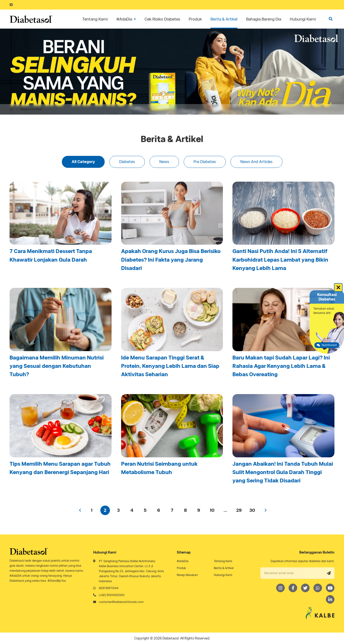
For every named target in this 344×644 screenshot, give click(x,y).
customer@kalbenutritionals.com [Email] (121, 602)
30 (252, 510)
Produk (181, 568)
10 (212, 510)
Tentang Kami (223, 561)
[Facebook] (293, 588)
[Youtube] (330, 588)
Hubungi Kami (223, 575)
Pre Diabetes (205, 162)
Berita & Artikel (224, 568)
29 (239, 510)
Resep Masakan (187, 575)
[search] (331, 19)
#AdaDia (183, 561)
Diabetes (127, 162)
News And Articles (256, 162)
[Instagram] (280, 588)
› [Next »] (266, 510)
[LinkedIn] (330, 599)
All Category (83, 162)
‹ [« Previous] (80, 510)
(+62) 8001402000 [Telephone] (112, 595)
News (164, 162)
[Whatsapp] (318, 588)
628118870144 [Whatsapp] (109, 588)
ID (11, 5)
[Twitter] (305, 588)
